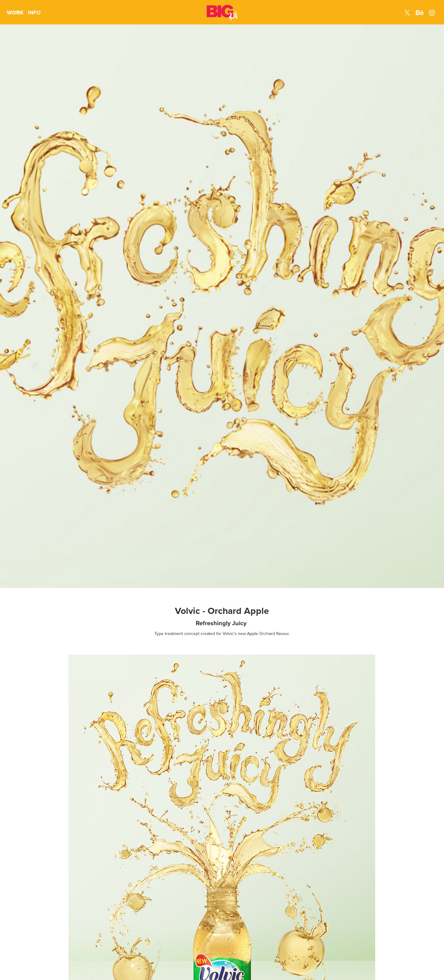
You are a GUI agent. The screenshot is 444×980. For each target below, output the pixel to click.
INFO (34, 13)
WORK (15, 13)
